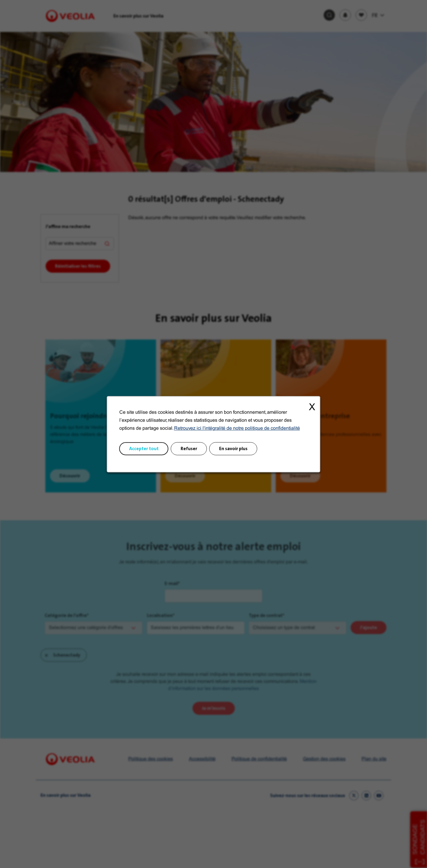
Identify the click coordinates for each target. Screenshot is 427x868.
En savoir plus (233, 448)
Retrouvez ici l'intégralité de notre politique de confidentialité (237, 429)
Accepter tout (144, 448)
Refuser (189, 448)
